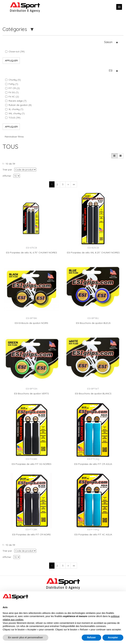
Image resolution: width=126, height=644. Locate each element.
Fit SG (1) (12, 92)
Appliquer (11, 61)
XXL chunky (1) (15, 113)
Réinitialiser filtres (14, 137)
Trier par (7, 170)
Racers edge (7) (16, 101)
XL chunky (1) (14, 109)
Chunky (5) (13, 80)
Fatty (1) (12, 84)
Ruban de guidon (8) (18, 105)
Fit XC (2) (12, 97)
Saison (108, 42)
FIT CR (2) (12, 88)
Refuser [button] (91, 637)
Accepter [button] (113, 637)
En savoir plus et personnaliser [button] (26, 637)
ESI (111, 70)
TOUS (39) (13, 118)
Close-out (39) (15, 51)
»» (74, 184)
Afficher (7, 176)
